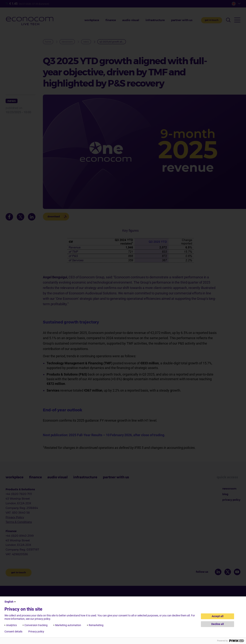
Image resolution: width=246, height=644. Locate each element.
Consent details (13, 632)
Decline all (218, 624)
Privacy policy (36, 632)
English (11, 602)
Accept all (218, 616)
